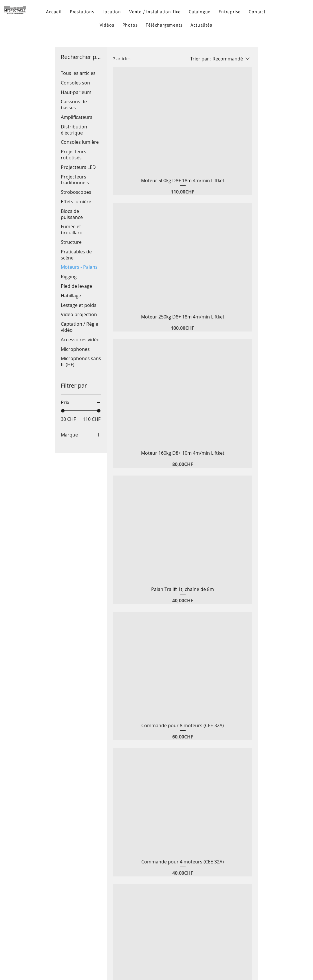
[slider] (63, 411)
